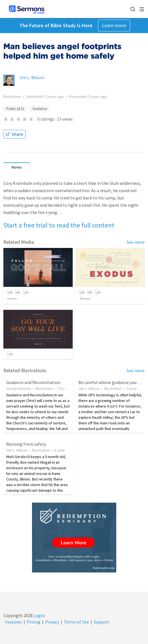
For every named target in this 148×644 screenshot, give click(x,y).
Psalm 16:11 (15, 109)
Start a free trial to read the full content (59, 225)
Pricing (34, 622)
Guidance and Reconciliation (33, 382)
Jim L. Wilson (32, 77)
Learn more (114, 25)
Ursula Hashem (19, 388)
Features (13, 622)
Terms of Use (76, 622)
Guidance (40, 109)
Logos (39, 615)
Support (102, 622)
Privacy (52, 622)
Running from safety (26, 444)
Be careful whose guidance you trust (113, 382)
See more (136, 242)
